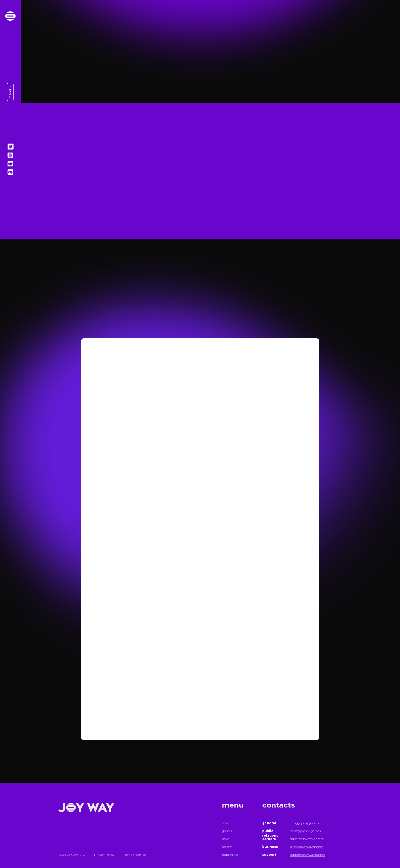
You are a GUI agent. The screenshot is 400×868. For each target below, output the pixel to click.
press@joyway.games (305, 831)
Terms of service (134, 855)
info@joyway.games (304, 823)
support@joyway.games (307, 855)
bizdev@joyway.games (306, 847)
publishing (230, 855)
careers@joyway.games (307, 839)
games (227, 831)
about (226, 823)
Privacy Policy (104, 855)
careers (227, 847)
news (226, 839)
